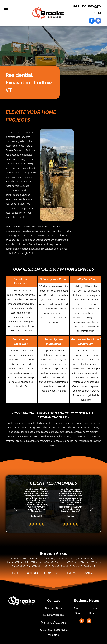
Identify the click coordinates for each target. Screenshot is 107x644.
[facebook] (92, 21)
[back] (15, 509)
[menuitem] (16, 573)
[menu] (6, 10)
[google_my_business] (98, 21)
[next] (92, 509)
